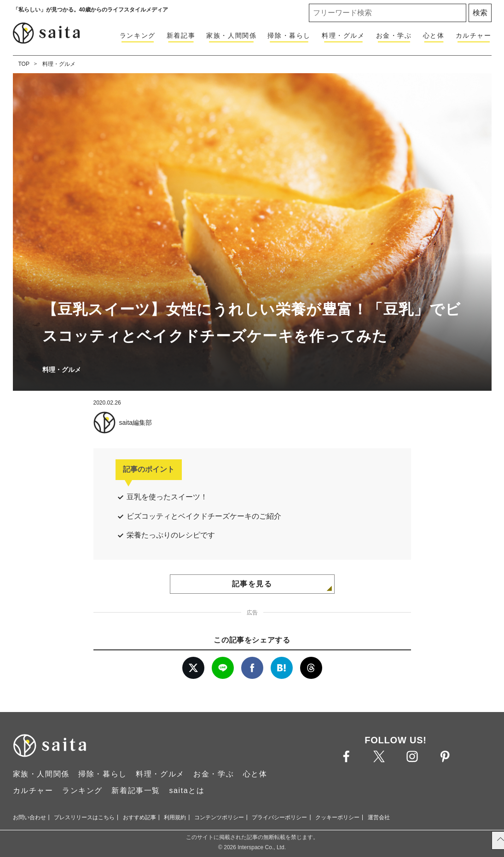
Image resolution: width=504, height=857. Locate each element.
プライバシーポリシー (279, 817)
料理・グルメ (343, 35)
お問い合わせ (29, 817)
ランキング (138, 35)
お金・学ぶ (394, 35)
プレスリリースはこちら (84, 817)
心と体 (434, 35)
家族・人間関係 (231, 35)
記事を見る (252, 584)
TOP (24, 64)
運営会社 (379, 817)
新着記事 (181, 35)
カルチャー (474, 35)
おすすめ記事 (139, 817)
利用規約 (175, 817)
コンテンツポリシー (219, 817)
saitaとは (187, 790)
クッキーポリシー (337, 817)
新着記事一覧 (136, 790)
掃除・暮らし (289, 35)
